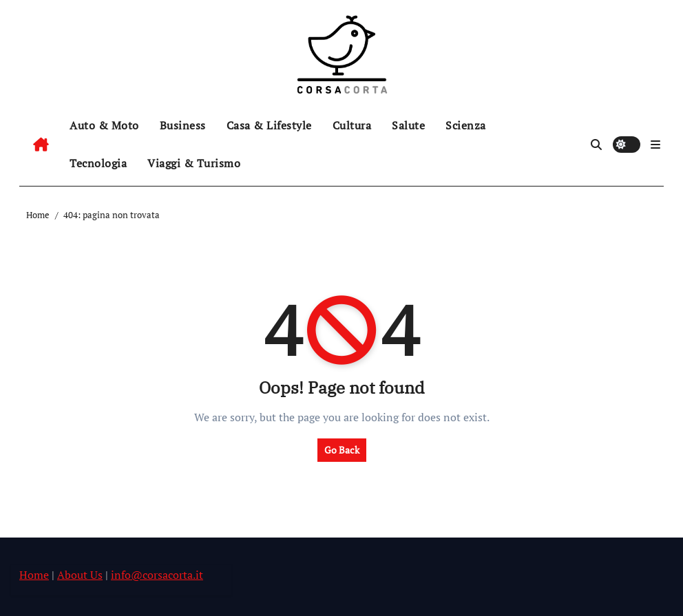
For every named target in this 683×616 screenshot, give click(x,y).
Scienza (466, 125)
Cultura (352, 125)
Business (183, 125)
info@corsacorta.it (157, 575)
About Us (80, 575)
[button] (655, 145)
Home (34, 575)
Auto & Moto (104, 125)
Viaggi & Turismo (194, 163)
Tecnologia (98, 163)
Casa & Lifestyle (269, 125)
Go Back (342, 450)
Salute (408, 125)
